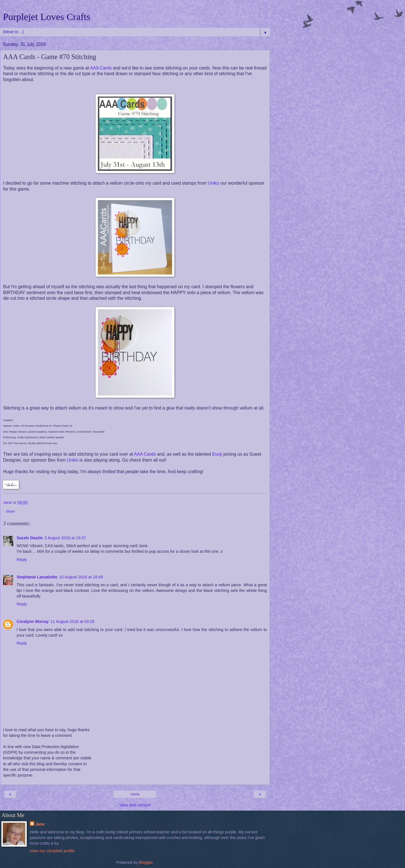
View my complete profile (52, 851)
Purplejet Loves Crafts (47, 17)
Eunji (217, 454)
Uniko (213, 183)
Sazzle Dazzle (30, 538)
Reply (22, 560)
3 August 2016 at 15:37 (65, 538)
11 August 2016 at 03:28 (72, 621)
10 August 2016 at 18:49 (81, 577)
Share (10, 511)
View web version (135, 805)
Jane (40, 824)
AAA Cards (101, 68)
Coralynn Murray (33, 621)
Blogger (146, 862)
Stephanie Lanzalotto (37, 577)
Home (135, 794)
